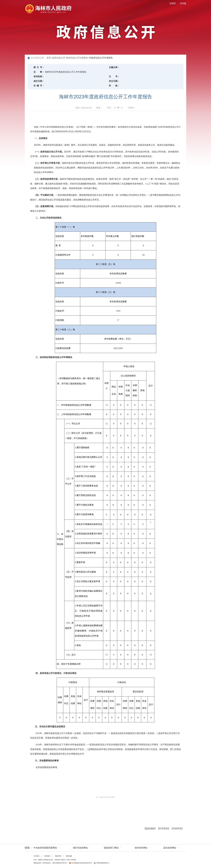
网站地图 (69, 856)
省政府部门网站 (111, 848)
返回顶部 (150, 829)
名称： (39, 72)
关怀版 (183, 3)
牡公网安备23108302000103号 (80, 863)
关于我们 (37, 856)
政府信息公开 (59, 58)
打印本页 (164, 829)
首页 (49, 58)
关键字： (39, 86)
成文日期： (39, 81)
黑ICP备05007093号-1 (60, 863)
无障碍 (173, 3)
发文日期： (114, 81)
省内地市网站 (141, 848)
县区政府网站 (170, 848)
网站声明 (58, 856)
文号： (114, 76)
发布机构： (39, 76)
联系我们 (47, 856)
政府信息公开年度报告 (77, 58)
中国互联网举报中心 (102, 863)
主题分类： (114, 67)
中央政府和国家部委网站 (45, 848)
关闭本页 (177, 829)
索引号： (39, 67)
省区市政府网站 (80, 848)
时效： (114, 86)
